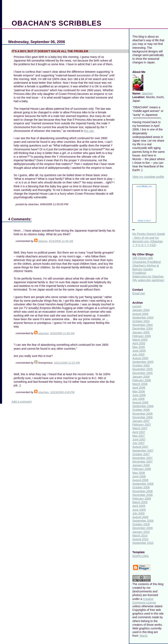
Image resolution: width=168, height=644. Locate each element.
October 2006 (141, 410)
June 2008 (139, 476)
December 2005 (143, 373)
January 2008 (141, 465)
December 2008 (143, 495)
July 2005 (138, 355)
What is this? (144, 221)
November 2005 (143, 369)
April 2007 (139, 432)
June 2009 (139, 510)
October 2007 (141, 454)
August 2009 (140, 517)
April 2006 (139, 388)
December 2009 (143, 528)
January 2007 (141, 421)
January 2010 (141, 532)
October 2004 (141, 321)
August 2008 (140, 480)
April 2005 (139, 343)
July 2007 (138, 443)
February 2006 (142, 380)
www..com (144, 186)
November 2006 (143, 414)
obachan (43, 333)
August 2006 (140, 402)
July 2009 (138, 513)
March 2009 (140, 502)
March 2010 (140, 536)
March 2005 (140, 340)
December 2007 (143, 462)
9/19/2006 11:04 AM (61, 241)
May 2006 (139, 391)
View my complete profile (148, 177)
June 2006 (139, 395)
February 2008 (142, 469)
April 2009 (139, 506)
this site (89, 131)
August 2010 (140, 539)
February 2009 (142, 499)
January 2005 (141, 332)
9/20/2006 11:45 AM (62, 333)
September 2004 (143, 318)
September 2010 (143, 543)
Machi (143, 636)
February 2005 (142, 336)
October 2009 (141, 524)
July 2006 (138, 399)
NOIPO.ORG (141, 556)
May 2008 (139, 473)
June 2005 (139, 351)
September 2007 (143, 451)
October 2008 (141, 487)
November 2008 (143, 491)
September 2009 (143, 521)
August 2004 (140, 314)
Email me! (139, 293)
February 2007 (142, 425)
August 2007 (140, 447)
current (137, 306)
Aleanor (43, 241)
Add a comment (22, 402)
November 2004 (143, 325)
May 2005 (139, 347)
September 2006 (143, 406)
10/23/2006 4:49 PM (62, 392)
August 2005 (140, 358)
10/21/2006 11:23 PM (67, 363)
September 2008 (143, 484)
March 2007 (140, 428)
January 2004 (141, 310)
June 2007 (139, 439)
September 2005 (143, 362)
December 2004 (143, 329)
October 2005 (141, 365)
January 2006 (141, 377)
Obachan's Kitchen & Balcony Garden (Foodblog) (146, 269)
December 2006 (143, 417)
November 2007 (143, 458)
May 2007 (139, 436)
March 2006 (140, 384)
